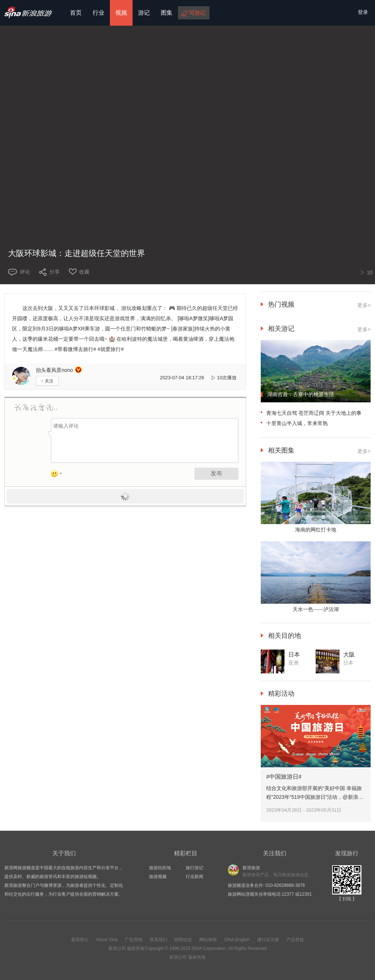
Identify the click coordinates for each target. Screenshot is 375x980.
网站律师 (208, 940)
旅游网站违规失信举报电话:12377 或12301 (270, 894)
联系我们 (159, 940)
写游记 (197, 13)
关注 (47, 381)
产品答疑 (295, 940)
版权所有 (136, 948)
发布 (216, 473)
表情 (59, 475)
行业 (99, 13)
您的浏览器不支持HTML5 (187, 127)
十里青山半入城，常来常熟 (297, 423)
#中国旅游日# (284, 777)
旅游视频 (158, 877)
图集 (167, 13)
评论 (25, 272)
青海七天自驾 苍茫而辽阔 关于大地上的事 (314, 413)
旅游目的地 (160, 868)
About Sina (107, 940)
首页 (76, 13)
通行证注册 (268, 940)
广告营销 (134, 940)
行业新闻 (194, 877)
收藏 (84, 272)
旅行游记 (194, 868)
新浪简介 (80, 940)
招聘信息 (183, 940)
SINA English (237, 940)
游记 (144, 13)
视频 (121, 13)
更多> (364, 305)
